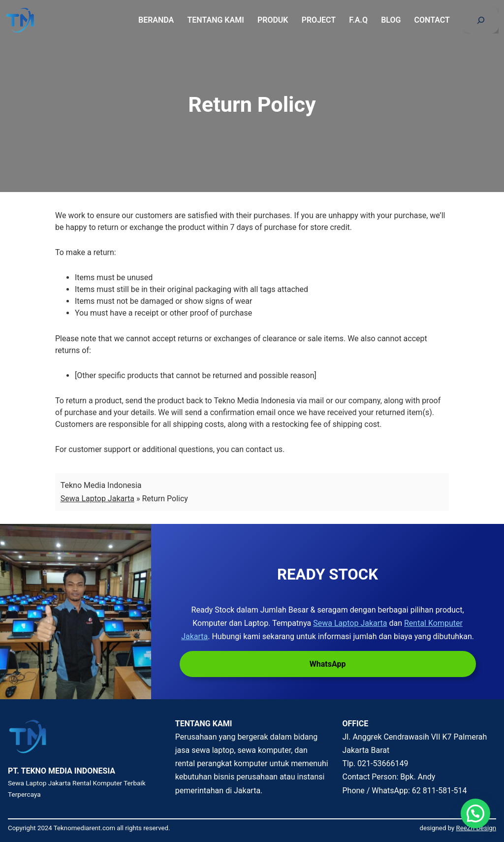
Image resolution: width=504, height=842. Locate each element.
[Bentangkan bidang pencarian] (481, 20)
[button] (475, 813)
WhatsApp (328, 664)
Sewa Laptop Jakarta (97, 499)
